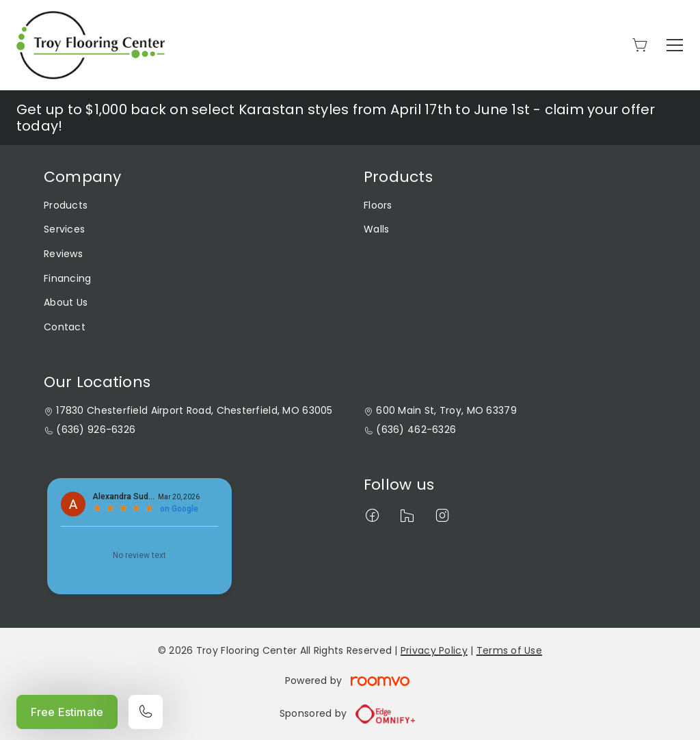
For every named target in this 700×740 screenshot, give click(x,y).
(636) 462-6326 (416, 430)
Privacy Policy (434, 650)
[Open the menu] (675, 45)
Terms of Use (509, 650)
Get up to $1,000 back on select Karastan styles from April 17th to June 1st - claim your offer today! (336, 118)
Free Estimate (67, 712)
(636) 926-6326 (96, 430)
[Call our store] (146, 712)
